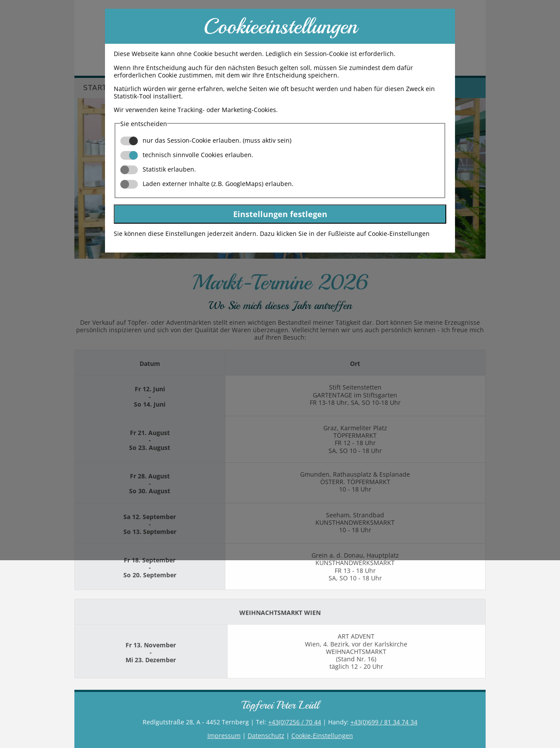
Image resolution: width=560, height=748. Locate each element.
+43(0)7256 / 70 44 (295, 722)
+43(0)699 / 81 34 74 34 (384, 722)
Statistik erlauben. (158, 169)
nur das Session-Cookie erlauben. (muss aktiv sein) (206, 140)
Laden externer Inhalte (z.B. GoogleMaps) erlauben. (207, 184)
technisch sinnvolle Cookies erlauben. (187, 155)
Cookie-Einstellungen (322, 736)
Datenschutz (266, 736)
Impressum (224, 736)
